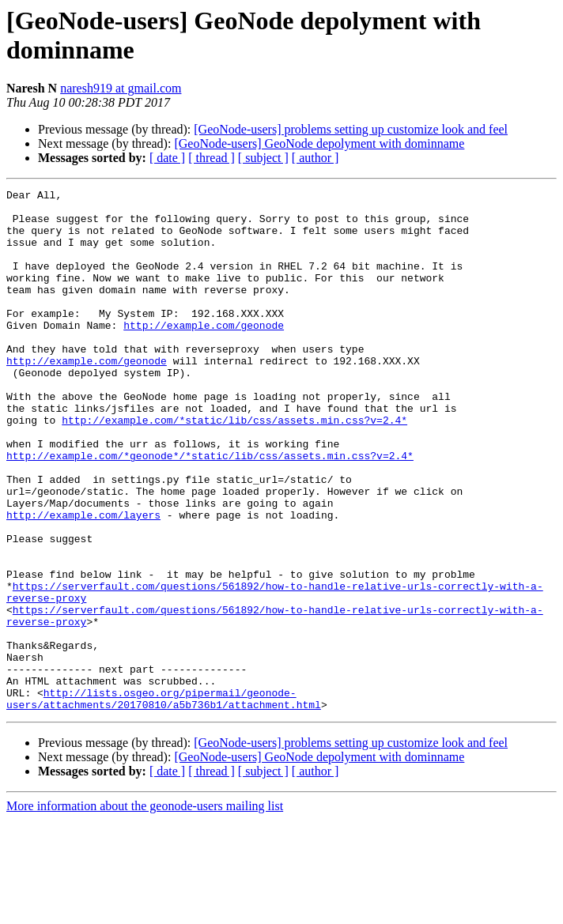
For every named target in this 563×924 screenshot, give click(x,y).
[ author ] (316, 158)
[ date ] (167, 158)
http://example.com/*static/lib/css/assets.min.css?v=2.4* (234, 467)
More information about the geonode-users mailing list (145, 910)
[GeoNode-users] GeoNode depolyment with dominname (319, 143)
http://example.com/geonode (204, 353)
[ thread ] (212, 158)
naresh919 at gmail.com (121, 88)
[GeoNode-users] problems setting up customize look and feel (351, 129)
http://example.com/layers (83, 581)
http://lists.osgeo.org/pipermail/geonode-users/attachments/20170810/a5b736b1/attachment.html (164, 801)
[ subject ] (263, 158)
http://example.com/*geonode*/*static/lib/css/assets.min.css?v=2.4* (210, 510)
